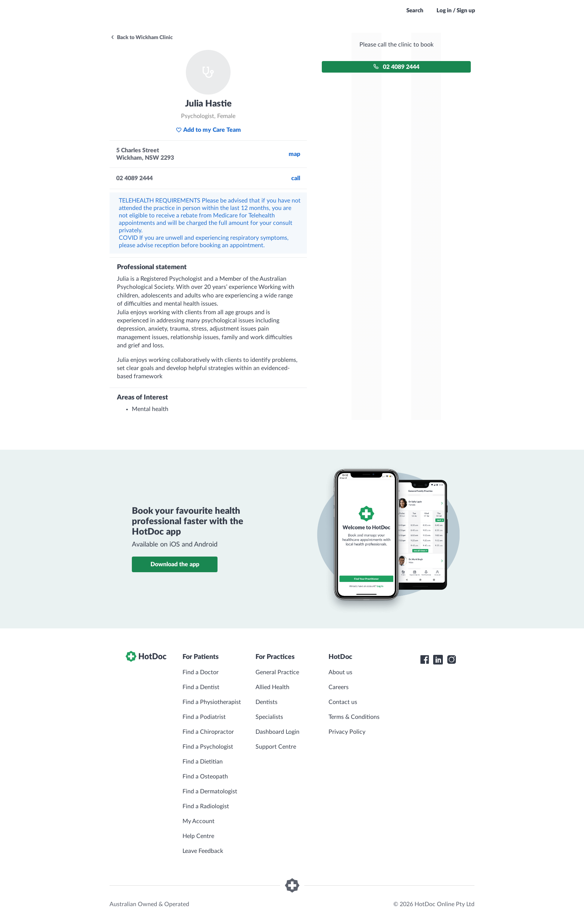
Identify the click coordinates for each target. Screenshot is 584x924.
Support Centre (276, 747)
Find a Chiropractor (208, 732)
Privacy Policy (347, 732)
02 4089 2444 (396, 67)
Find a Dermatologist (210, 791)
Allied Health (272, 687)
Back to (142, 38)
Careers (339, 687)
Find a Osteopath (205, 777)
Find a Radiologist (206, 806)
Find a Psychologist (208, 747)
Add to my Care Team (208, 130)
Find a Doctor (201, 672)
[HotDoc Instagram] (451, 660)
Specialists (269, 717)
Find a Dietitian (203, 762)
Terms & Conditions (354, 717)
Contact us (343, 702)
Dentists (266, 702)
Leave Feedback (203, 851)
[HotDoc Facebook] (425, 660)
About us (340, 672)
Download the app (175, 564)
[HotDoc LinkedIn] (438, 660)
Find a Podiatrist (204, 717)
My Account (199, 821)
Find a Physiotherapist (212, 702)
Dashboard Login (277, 732)
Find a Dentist (201, 687)
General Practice (277, 672)
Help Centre (198, 836)
